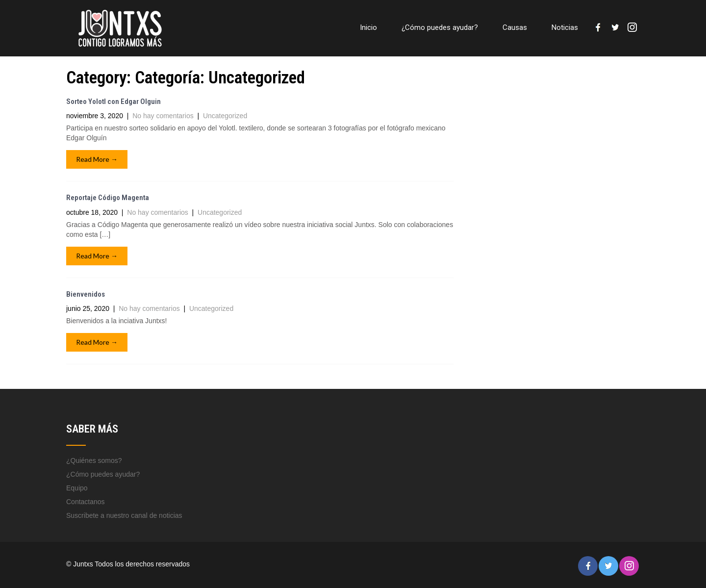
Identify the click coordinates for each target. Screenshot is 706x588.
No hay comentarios (163, 116)
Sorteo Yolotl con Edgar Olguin (113, 102)
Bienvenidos (86, 294)
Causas (515, 27)
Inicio (368, 27)
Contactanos (86, 502)
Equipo (77, 488)
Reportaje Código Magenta (108, 198)
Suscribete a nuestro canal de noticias (124, 515)
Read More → (97, 159)
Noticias (565, 27)
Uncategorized (225, 116)
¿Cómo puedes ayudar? (440, 27)
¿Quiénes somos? (94, 460)
